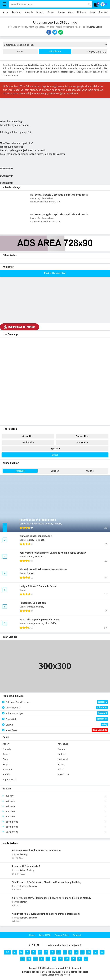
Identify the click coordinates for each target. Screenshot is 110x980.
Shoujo (6, 774)
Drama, (30, 607)
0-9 (7, 952)
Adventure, (39, 524)
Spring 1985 (12, 827)
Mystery (62, 764)
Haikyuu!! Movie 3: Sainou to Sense (38, 586)
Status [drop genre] (82, 442)
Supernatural (9, 780)
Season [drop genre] (82, 436)
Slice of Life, (50, 623)
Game (71, 12)
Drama (51, 12)
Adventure (17, 12)
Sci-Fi (60, 769)
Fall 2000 (10, 812)
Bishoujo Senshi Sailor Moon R (36, 536)
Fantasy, (58, 524)
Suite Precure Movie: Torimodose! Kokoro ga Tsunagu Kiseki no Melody (52, 898)
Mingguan (20, 471)
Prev (20, 51)
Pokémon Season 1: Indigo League (38, 520)
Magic (93, 12)
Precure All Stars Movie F (26, 866)
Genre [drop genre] (28, 436)
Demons (40, 12)
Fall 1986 (10, 806)
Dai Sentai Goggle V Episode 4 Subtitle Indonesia (59, 215)
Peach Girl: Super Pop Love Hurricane (39, 620)
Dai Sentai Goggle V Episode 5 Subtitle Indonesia (59, 195)
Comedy (29, 12)
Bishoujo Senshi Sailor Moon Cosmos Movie (43, 570)
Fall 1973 (10, 796)
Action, (30, 524)
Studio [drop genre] (28, 442)
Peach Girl (57, 719)
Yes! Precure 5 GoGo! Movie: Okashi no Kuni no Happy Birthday (53, 553)
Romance (103, 12)
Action (6, 12)
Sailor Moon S (57, 708)
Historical (82, 12)
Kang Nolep (64, 975)
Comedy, (49, 524)
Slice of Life (63, 774)
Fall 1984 (10, 801)
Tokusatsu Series (94, 27)
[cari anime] (89, 4)
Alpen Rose (57, 730)
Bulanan (55, 471)
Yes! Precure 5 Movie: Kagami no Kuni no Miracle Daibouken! (46, 914)
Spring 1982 (12, 822)
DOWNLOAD (7, 169)
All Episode (55, 51)
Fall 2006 (10, 817)
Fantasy (61, 12)
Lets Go (57, 725)
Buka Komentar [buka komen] (55, 273)
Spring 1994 (12, 832)
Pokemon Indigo (57, 713)
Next (90, 51)
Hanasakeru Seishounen (33, 603)
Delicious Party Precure (57, 702)
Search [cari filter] (55, 455)
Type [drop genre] (55, 449)
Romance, (40, 540)
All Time (90, 471)
